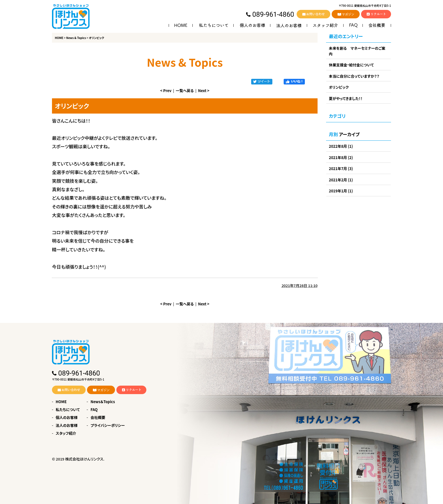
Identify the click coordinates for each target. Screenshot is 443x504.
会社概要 (98, 417)
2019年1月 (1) (341, 191)
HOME (59, 38)
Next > (204, 91)
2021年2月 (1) (341, 180)
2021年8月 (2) (341, 157)
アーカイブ (349, 134)
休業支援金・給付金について (351, 65)
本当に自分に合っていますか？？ (354, 76)
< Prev (166, 91)
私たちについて (68, 409)
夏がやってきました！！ (346, 98)
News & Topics (76, 38)
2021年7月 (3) (341, 169)
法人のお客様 (67, 425)
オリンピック (339, 87)
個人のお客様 (67, 417)
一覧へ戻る (185, 91)
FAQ (94, 409)
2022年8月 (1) (341, 146)
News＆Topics (103, 402)
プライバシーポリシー (108, 425)
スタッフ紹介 (66, 433)
